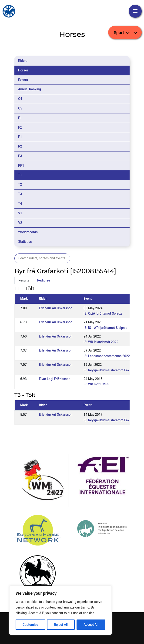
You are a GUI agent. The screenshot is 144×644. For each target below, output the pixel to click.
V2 (20, 223)
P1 (20, 137)
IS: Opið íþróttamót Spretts (103, 313)
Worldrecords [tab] (28, 232)
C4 (20, 99)
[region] (60, 610)
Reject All (61, 625)
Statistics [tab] (25, 242)
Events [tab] (23, 80)
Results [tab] (24, 280)
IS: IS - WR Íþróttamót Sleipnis (105, 328)
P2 (20, 146)
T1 (20, 175)
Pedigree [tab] (44, 280)
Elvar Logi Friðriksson (55, 379)
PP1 (21, 165)
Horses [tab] (23, 70)
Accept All (91, 625)
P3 (20, 156)
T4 (20, 204)
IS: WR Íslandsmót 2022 (101, 342)
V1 (20, 213)
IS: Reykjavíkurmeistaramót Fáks (107, 370)
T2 (20, 184)
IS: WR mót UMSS (96, 384)
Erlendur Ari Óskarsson (56, 308)
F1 (20, 118)
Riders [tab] (23, 61)
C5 (20, 108)
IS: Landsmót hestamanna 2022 (107, 356)
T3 (20, 194)
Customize (30, 625)
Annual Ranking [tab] (30, 89)
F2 (20, 127)
